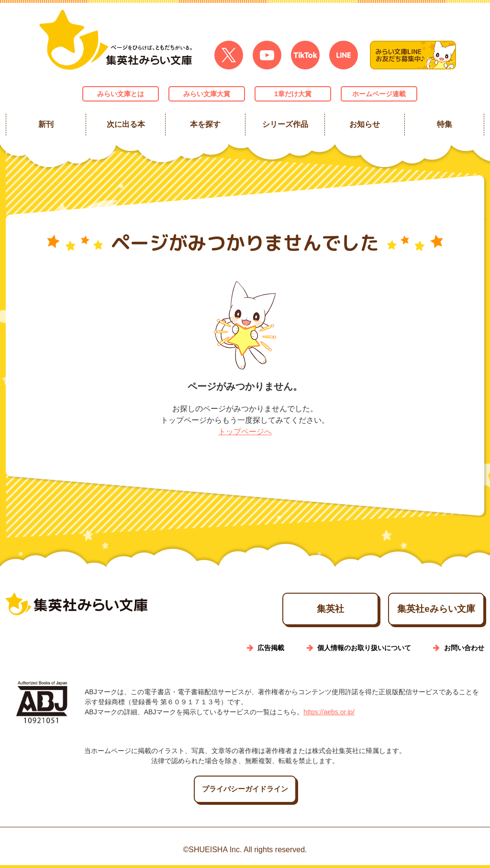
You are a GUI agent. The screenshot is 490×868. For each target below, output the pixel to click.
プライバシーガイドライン (245, 792)
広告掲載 (271, 651)
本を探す (205, 124)
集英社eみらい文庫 (422, 610)
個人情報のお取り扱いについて (364, 651)
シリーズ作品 (285, 124)
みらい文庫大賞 (207, 94)
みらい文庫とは (121, 94)
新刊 (46, 124)
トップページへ (245, 432)
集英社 (290, 610)
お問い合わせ (464, 651)
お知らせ (365, 124)
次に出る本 (125, 124)
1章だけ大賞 (293, 94)
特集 (444, 124)
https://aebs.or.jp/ (329, 715)
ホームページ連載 (379, 94)
